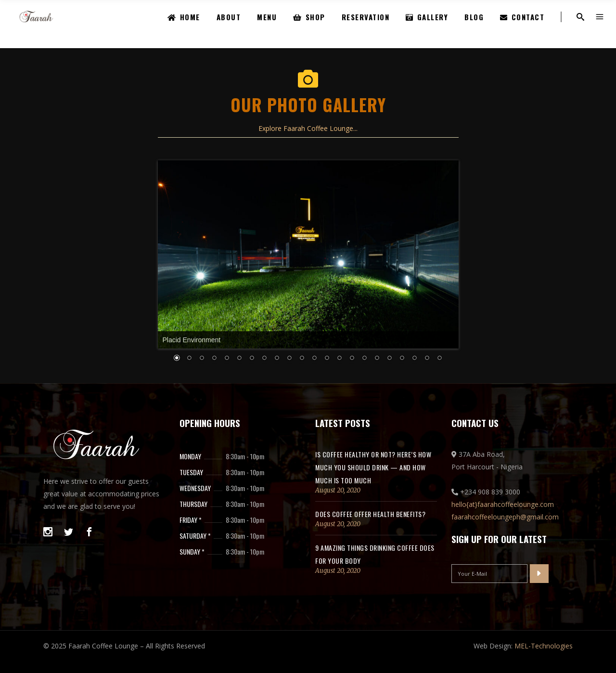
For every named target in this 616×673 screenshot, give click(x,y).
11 (290, 359)
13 (315, 359)
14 (327, 359)
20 (402, 359)
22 (427, 359)
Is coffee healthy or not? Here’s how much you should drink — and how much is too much (373, 467)
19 (390, 359)
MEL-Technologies (544, 646)
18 (377, 359)
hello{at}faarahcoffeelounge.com (503, 504)
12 (302, 359)
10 (277, 359)
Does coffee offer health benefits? (370, 514)
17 (365, 359)
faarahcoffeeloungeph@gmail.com (505, 517)
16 (352, 359)
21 (415, 359)
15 (340, 359)
